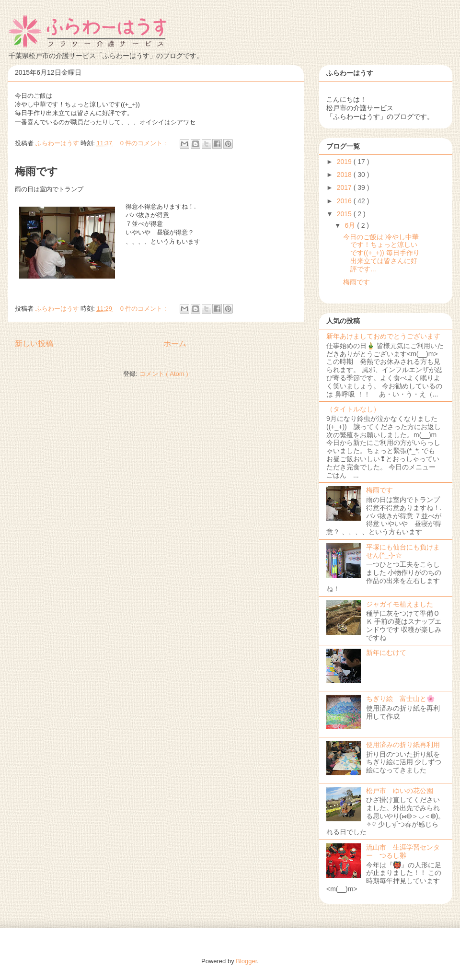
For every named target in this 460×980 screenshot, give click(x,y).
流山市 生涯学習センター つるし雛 (403, 851)
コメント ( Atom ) (164, 374)
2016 (345, 201)
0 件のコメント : (144, 143)
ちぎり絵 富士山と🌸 (400, 699)
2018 (345, 175)
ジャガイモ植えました (400, 604)
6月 (351, 225)
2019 (345, 162)
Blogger (246, 961)
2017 (345, 187)
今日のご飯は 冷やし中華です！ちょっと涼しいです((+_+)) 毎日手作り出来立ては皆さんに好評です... (381, 253)
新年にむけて (386, 653)
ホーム (175, 344)
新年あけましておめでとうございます (383, 336)
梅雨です (36, 171)
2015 (345, 214)
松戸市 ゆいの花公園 (400, 791)
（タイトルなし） (353, 409)
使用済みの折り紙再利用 (403, 745)
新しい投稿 (34, 344)
